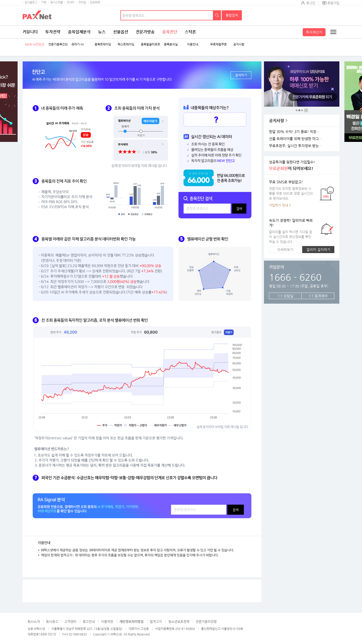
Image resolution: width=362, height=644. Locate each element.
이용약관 (107, 621)
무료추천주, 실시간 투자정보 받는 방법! (296, 146)
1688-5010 (47, 634)
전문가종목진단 (58, 44)
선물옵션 (121, 32)
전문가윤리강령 (206, 621)
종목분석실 (171, 44)
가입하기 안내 (279, 205)
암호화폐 (95, 2)
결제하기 (241, 75)
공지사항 (239, 44)
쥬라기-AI (78, 44)
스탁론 (190, 32)
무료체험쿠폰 (218, 44)
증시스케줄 (57, 2)
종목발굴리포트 (150, 44)
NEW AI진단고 (35, 44)
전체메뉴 (333, 32)
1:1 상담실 (285, 296)
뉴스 (102, 32)
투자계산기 (314, 32)
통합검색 (232, 15)
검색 (217, 15)
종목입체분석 (79, 32)
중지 (306, 110)
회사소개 (34, 621)
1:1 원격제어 (318, 296)
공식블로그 (31, 2)
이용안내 (193, 44)
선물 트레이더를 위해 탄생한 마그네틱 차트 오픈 (296, 139)
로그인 (311, 3)
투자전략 (53, 32)
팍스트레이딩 (126, 44)
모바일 (82, 2)
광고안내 (89, 621)
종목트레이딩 (103, 44)
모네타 (71, 2)
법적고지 (156, 621)
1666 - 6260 (295, 277)
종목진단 (170, 32)
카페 (44, 2)
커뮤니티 (30, 32)
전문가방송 (145, 32)
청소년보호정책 (179, 621)
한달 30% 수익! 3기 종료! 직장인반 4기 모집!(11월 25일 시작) (296, 132)
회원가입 (333, 3)
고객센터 (70, 621)
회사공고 (52, 621)
